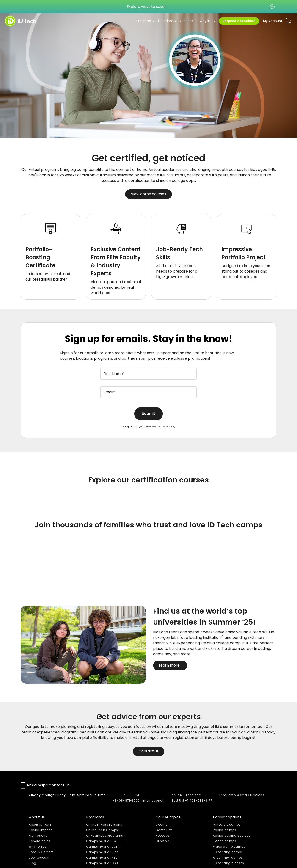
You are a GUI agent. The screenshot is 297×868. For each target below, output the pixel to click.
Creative (162, 841)
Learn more (170, 665)
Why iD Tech (39, 847)
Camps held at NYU (102, 858)
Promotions (38, 836)
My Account (273, 21)
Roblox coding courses (232, 836)
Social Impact (40, 830)
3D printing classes (229, 863)
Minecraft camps (227, 825)
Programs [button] (144, 21)
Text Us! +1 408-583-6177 (192, 800)
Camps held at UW (102, 841)
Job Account (39, 858)
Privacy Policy (167, 427)
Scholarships (40, 841)
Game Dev (164, 830)
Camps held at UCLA (103, 847)
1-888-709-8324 (126, 795)
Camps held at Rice (102, 852)
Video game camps (229, 847)
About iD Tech (40, 825)
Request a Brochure (239, 21)
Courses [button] (186, 21)
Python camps (225, 841)
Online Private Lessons (104, 825)
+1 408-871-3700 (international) (139, 800)
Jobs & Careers (41, 852)
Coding (162, 825)
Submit (148, 414)
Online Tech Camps (102, 830)
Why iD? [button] (206, 21)
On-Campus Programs (105, 836)
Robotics (163, 836)
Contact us (149, 751)
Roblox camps (225, 830)
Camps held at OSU (102, 863)
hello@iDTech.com (187, 795)
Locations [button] (166, 21)
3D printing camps (228, 852)
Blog (33, 863)
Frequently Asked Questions (242, 795)
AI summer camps (228, 858)
